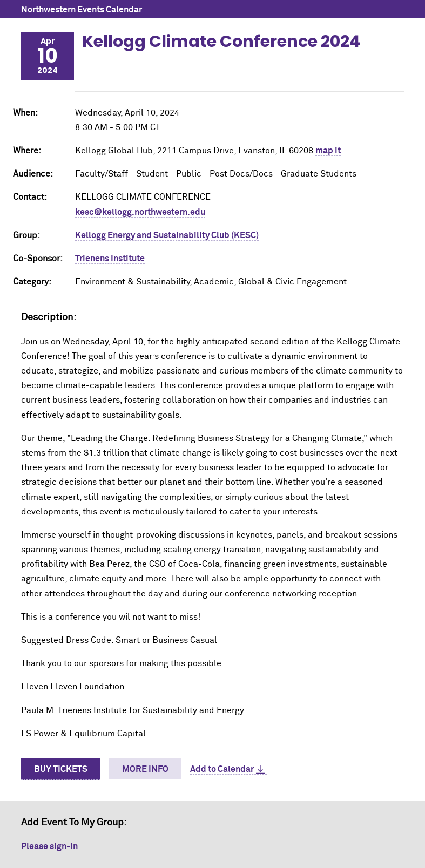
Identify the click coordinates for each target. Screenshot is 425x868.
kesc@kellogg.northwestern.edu (140, 212)
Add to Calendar (222, 769)
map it (328, 151)
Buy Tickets (61, 769)
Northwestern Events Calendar (82, 10)
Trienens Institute (110, 259)
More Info (145, 769)
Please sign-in (49, 846)
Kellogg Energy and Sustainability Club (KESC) (167, 235)
